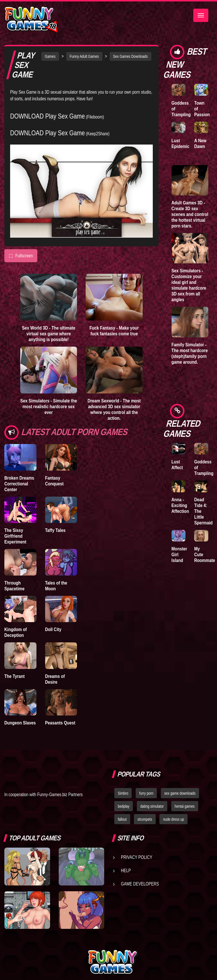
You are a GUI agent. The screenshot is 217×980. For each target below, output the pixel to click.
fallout (122, 819)
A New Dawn (200, 143)
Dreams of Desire (55, 679)
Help (126, 870)
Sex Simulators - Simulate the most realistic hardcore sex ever (49, 406)
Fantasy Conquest (54, 481)
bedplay (124, 806)
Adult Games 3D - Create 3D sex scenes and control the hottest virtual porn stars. (190, 214)
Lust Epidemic (181, 143)
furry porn (146, 793)
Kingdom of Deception (15, 632)
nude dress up (173, 819)
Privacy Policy (137, 857)
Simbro (123, 793)
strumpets (145, 819)
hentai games (185, 806)
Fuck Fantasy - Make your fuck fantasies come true (114, 331)
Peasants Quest (60, 723)
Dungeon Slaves (20, 723)
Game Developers (140, 884)
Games (50, 56)
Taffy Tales (55, 530)
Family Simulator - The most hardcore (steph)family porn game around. (190, 353)
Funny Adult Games (84, 56)
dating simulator (152, 806)
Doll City (53, 629)
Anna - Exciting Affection (180, 505)
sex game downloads (180, 793)
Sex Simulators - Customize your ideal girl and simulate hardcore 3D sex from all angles (189, 285)
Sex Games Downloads (130, 56)
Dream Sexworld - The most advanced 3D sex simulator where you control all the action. (114, 409)
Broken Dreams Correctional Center (19, 484)
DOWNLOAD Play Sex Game (47, 116)
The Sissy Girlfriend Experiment (15, 536)
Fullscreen (21, 256)
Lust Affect (177, 465)
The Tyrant (14, 676)
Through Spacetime (14, 586)
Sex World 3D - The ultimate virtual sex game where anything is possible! (49, 334)
